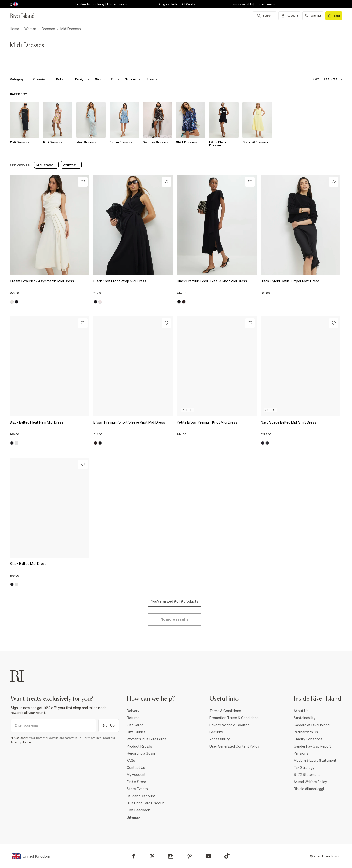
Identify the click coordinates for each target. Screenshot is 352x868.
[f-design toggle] (82, 79)
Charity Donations (308, 739)
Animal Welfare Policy (310, 782)
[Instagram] (171, 856)
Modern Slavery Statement (315, 761)
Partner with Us (306, 732)
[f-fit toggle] (115, 79)
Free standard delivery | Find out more (100, 4)
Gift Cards (135, 725)
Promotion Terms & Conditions (234, 718)
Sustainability (304, 718)
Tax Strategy (304, 768)
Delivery (133, 711)
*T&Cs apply (19, 738)
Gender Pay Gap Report (312, 746)
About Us (301, 711)
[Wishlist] (83, 182)
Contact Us (136, 768)
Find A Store (136, 782)
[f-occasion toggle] (42, 79)
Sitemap (133, 817)
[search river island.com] (265, 16)
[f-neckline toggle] (133, 79)
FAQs (131, 761)
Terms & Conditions (225, 711)
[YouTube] (208, 856)
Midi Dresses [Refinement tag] (46, 165)
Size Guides (136, 732)
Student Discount (141, 796)
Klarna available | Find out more (252, 4)
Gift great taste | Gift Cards (176, 4)
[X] (152, 856)
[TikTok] (227, 856)
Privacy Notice (21, 742)
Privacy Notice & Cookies (230, 725)
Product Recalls (139, 746)
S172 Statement (307, 775)
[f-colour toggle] (63, 79)
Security (216, 732)
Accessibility (220, 739)
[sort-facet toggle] (327, 79)
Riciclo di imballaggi (309, 789)
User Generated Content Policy (234, 746)
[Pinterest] (190, 856)
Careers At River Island (312, 725)
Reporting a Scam (141, 753)
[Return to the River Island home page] (26, 16)
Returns (133, 718)
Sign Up (109, 725)
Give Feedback (138, 810)
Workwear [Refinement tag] (71, 165)
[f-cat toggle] (19, 79)
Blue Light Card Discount (146, 803)
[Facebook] (134, 856)
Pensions (301, 753)
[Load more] (175, 619)
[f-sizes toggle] (100, 79)
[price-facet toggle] (152, 79)
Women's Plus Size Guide (147, 739)
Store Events (137, 789)
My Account (136, 775)
